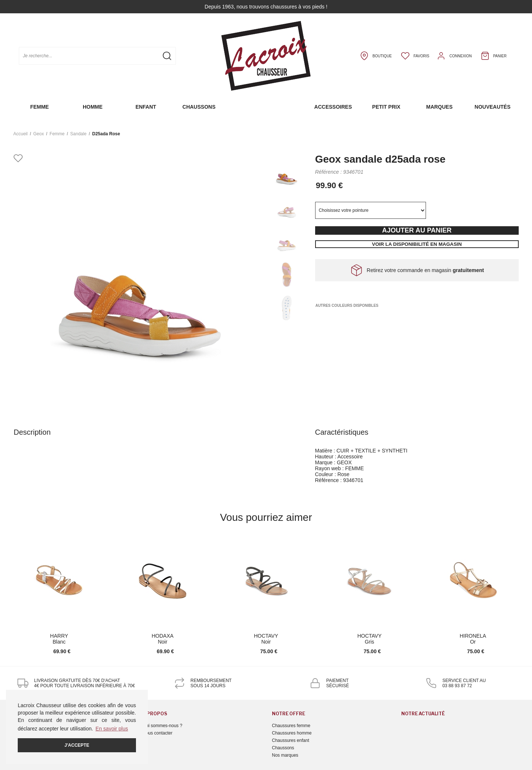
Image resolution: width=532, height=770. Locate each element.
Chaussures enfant (291, 740)
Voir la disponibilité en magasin (417, 244)
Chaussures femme (291, 726)
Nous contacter (158, 733)
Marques (439, 107)
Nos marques (285, 755)
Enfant (146, 107)
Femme (40, 107)
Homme (93, 107)
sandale (78, 134)
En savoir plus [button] (112, 729)
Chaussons (199, 107)
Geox (39, 134)
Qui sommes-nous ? (162, 726)
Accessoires (333, 107)
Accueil (21, 134)
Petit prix (386, 107)
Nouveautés (493, 107)
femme (57, 134)
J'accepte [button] (77, 745)
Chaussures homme (292, 733)
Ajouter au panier (417, 230)
